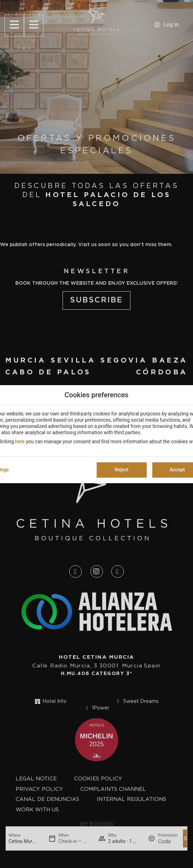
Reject (122, 470)
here (20, 441)
